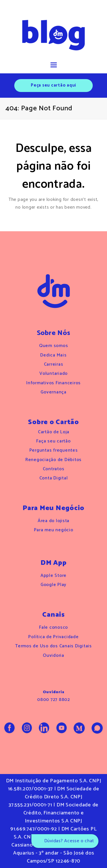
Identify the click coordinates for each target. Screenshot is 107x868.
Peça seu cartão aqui (53, 85)
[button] (54, 65)
